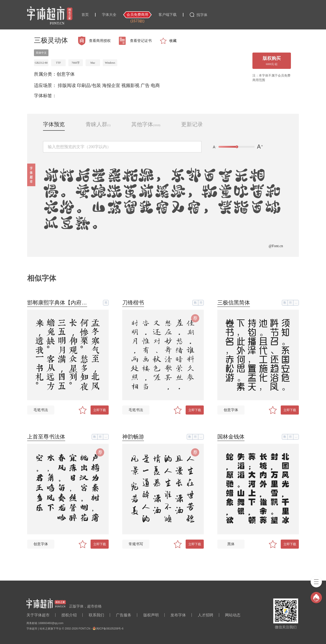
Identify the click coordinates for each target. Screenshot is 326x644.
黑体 (231, 544)
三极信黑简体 (234, 303)
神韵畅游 (133, 437)
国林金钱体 (231, 437)
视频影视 (130, 85)
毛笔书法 (41, 410)
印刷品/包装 (89, 85)
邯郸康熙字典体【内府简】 (60, 303)
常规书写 (136, 544)
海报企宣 (111, 85)
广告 (145, 85)
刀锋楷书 (133, 303)
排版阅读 (67, 85)
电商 (155, 85)
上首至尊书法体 (46, 437)
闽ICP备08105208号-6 (110, 629)
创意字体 (66, 74)
